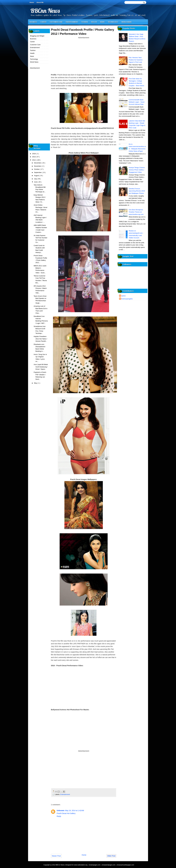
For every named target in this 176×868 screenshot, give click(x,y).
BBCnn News (45, 11)
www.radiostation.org (81, 865)
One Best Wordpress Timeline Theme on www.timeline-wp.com (136, 212)
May (36, 383)
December (38, 163)
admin (124, 296)
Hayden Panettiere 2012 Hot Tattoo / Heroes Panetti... (40, 339)
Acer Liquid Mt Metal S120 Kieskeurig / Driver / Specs (41, 367)
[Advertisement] (84, 56)
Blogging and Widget (37, 36)
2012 (34, 160)
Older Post (111, 856)
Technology (113, 22)
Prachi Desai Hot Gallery (66, 813)
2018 (34, 154)
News (102, 22)
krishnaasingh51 (127, 299)
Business (33, 22)
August (37, 176)
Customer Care (56, 22)
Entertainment (72, 22)
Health (94, 22)
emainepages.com (95, 865)
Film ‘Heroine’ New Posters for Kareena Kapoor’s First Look (136, 60)
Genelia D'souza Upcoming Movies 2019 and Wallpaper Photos (137, 191)
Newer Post (56, 856)
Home (32, 2)
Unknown (61, 811)
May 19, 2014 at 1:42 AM (75, 811)
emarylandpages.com (109, 865)
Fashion (85, 22)
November (38, 166)
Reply (59, 816)
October (37, 169)
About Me (40, 2)
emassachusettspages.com (125, 865)
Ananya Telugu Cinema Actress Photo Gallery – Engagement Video (137, 170)
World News (127, 22)
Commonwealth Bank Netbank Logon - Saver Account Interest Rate (137, 102)
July (36, 179)
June (36, 182)
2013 (34, 157)
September (38, 172)
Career (43, 22)
